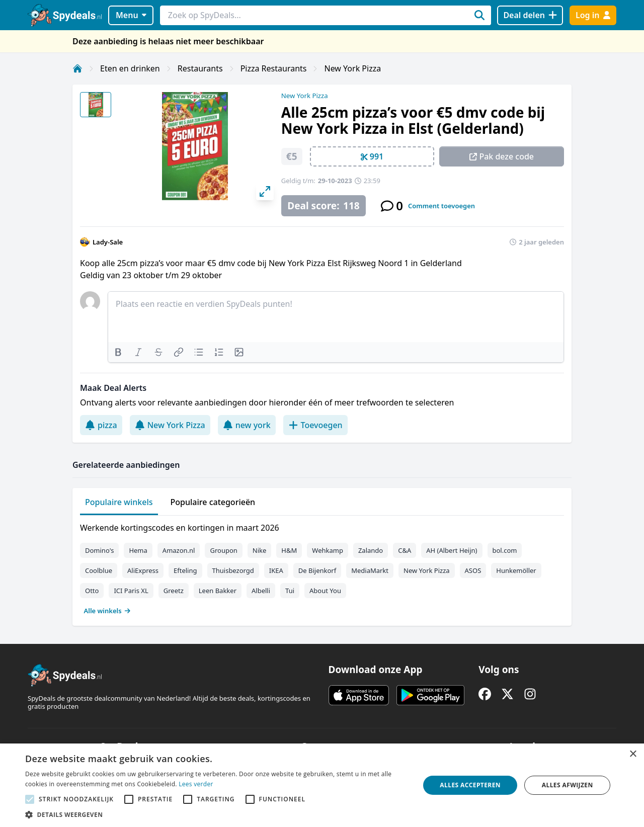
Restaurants (200, 68)
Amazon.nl (179, 550)
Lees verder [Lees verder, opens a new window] (196, 784)
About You (325, 591)
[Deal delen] (530, 15)
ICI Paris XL (131, 591)
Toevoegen (315, 425)
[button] (217, 814)
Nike (260, 550)
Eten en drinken (130, 68)
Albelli (261, 591)
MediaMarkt (370, 570)
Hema (138, 550)
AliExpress (143, 570)
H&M (289, 550)
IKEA (276, 570)
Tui (290, 591)
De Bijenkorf (317, 570)
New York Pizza (352, 68)
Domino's (99, 550)
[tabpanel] (322, 567)
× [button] (633, 754)
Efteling (185, 570)
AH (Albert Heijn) (452, 550)
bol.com (505, 550)
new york (247, 425)
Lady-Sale (108, 242)
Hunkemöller (516, 570)
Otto (92, 591)
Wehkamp (328, 550)
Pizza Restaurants (274, 68)
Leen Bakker (218, 591)
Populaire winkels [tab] (119, 502)
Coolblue (99, 570)
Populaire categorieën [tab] (213, 502)
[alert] (322, 785)
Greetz (174, 591)
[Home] (77, 68)
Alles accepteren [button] (470, 785)
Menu (131, 15)
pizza (101, 425)
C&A (405, 550)
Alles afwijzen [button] (568, 785)
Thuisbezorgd (233, 570)
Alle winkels (107, 611)
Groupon (223, 550)
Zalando (371, 550)
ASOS (473, 570)
